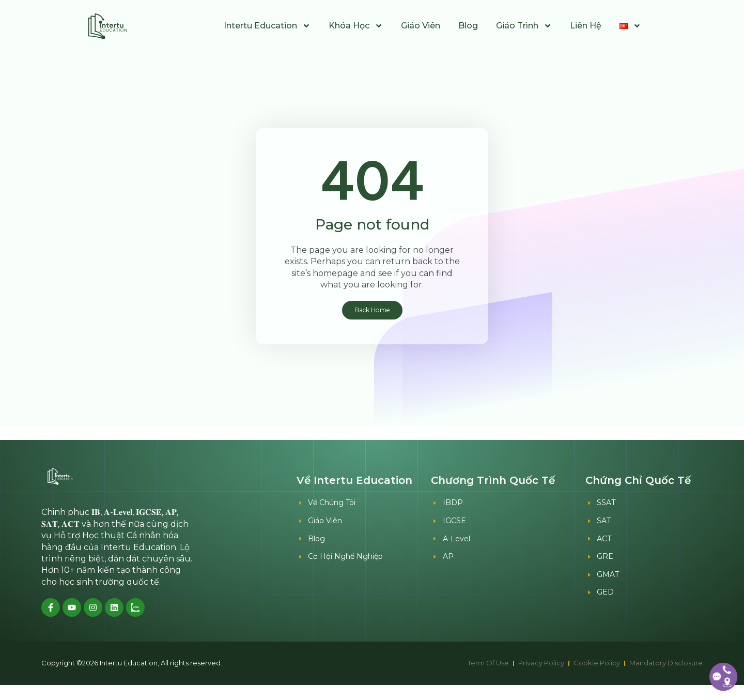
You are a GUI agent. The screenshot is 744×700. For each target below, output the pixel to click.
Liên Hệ (586, 26)
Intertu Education (267, 26)
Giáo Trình (524, 26)
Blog (468, 26)
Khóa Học (356, 26)
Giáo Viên (421, 26)
